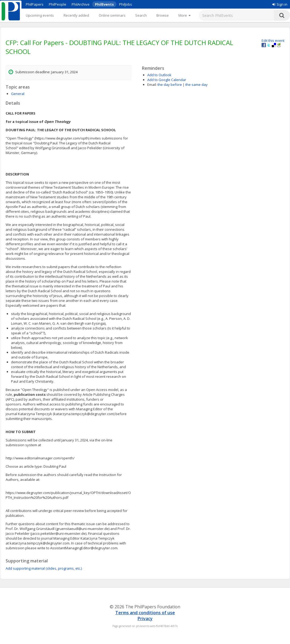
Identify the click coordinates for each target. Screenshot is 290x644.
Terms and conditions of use (145, 613)
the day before (170, 85)
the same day (197, 85)
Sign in (280, 4)
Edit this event (273, 41)
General (18, 94)
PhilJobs (126, 4)
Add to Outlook (159, 75)
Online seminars (112, 15)
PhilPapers (35, 4)
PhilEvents (104, 4)
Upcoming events (40, 15)
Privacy (145, 619)
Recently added (76, 15)
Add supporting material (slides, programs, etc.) (44, 568)
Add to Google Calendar (167, 80)
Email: (152, 85)
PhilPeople (58, 4)
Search (141, 15)
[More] (184, 15)
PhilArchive (81, 4)
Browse (163, 15)
